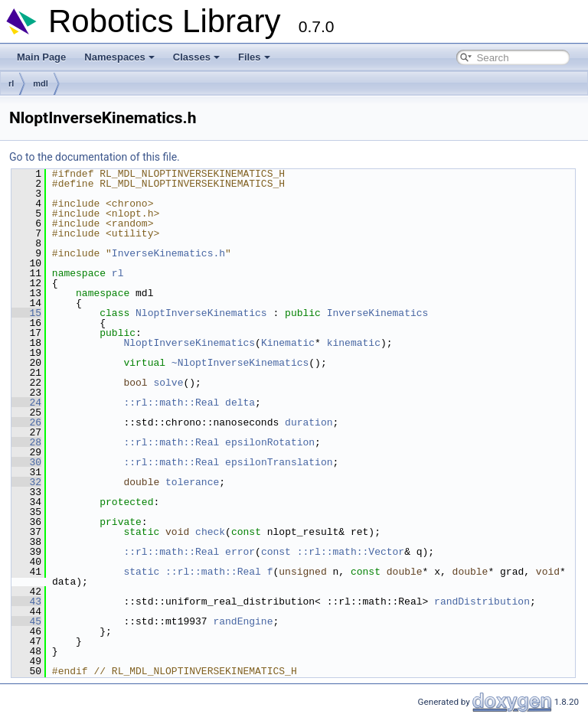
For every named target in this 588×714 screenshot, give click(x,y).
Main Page (41, 57)
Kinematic (288, 343)
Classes (196, 57)
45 (26, 621)
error (240, 552)
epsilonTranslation (279, 462)
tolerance (192, 482)
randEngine (243, 621)
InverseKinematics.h (168, 253)
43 (26, 602)
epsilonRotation (270, 442)
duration (309, 422)
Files (254, 57)
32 (26, 482)
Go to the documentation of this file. (95, 157)
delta (240, 403)
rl (11, 83)
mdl (41, 83)
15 (26, 313)
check (210, 532)
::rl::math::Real (171, 403)
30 (26, 462)
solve (168, 383)
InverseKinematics (378, 313)
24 (26, 403)
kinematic (354, 343)
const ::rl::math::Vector (333, 552)
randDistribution (482, 602)
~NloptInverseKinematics (240, 363)
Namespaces (119, 57)
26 (26, 422)
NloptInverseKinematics (201, 313)
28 (26, 442)
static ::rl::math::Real (192, 572)
